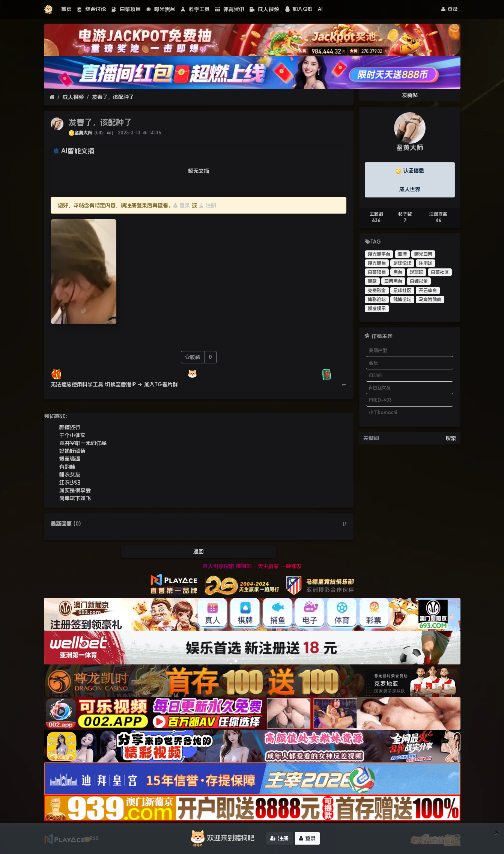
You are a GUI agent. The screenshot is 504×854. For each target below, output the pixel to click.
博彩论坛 (377, 300)
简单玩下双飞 (75, 498)
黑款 (372, 281)
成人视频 (264, 9)
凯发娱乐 (377, 309)
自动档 (376, 375)
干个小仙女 (72, 435)
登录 (450, 9)
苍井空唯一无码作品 (83, 443)
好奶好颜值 (72, 451)
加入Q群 (298, 9)
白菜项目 (126, 9)
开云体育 (428, 291)
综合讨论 (92, 9)
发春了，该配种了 (113, 97)
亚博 (402, 254)
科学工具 (195, 9)
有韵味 (67, 467)
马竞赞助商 (430, 300)
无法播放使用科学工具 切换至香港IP (93, 384)
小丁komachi (383, 413)
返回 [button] (199, 551)
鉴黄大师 (83, 133)
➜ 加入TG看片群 (158, 384)
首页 (66, 9)
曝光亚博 (423, 254)
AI (320, 9)
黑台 (398, 272)
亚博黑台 (393, 281)
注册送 (426, 263)
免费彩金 (377, 291)
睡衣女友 (70, 474)
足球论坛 (402, 263)
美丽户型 (378, 351)
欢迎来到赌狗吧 (221, 839)
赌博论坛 (402, 300)
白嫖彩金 (419, 281)
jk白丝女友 (380, 388)
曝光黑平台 (379, 254)
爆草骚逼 (70, 459)
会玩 (373, 363)
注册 (208, 205)
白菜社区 (440, 272)
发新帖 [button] (410, 95)
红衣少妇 (70, 482)
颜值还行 (70, 427)
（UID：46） (104, 133)
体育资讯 (230, 9)
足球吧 (417, 272)
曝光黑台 (161, 9)
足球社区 (402, 291)
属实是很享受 (75, 490)
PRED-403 (380, 400)
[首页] (52, 97)
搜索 (451, 438)
